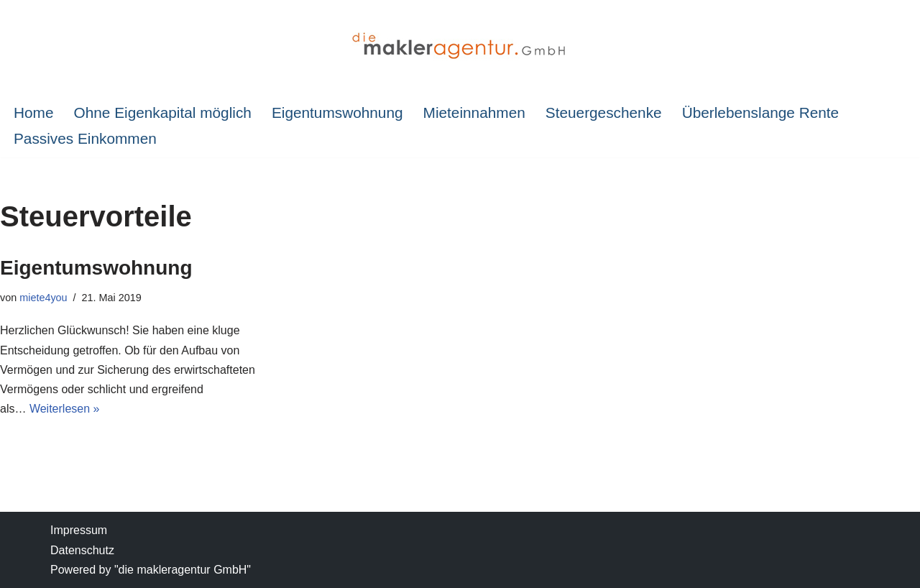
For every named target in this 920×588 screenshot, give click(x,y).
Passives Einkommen (85, 138)
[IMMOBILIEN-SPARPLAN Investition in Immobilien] (460, 47)
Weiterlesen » (65, 409)
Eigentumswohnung (337, 112)
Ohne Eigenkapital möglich (162, 112)
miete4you (43, 298)
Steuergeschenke (604, 112)
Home (33, 112)
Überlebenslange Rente (761, 112)
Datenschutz (82, 550)
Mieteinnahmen (474, 112)
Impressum (79, 530)
